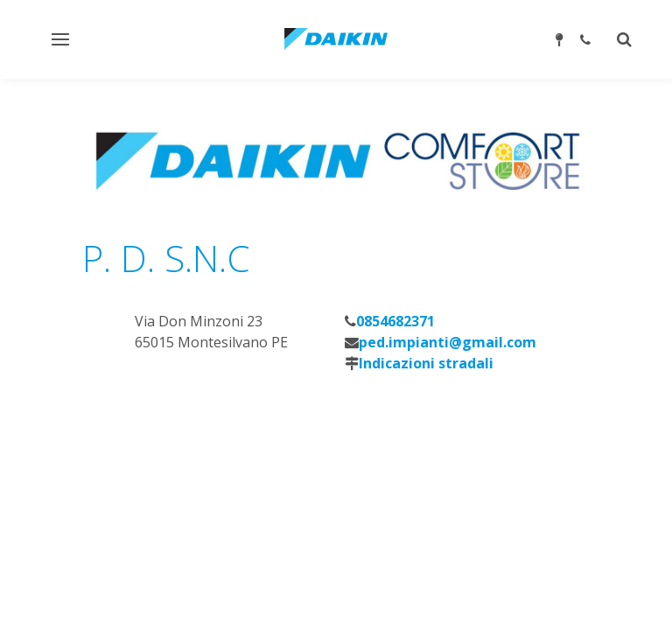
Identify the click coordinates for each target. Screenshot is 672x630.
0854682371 (395, 321)
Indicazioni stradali (426, 363)
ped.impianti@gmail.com (448, 342)
